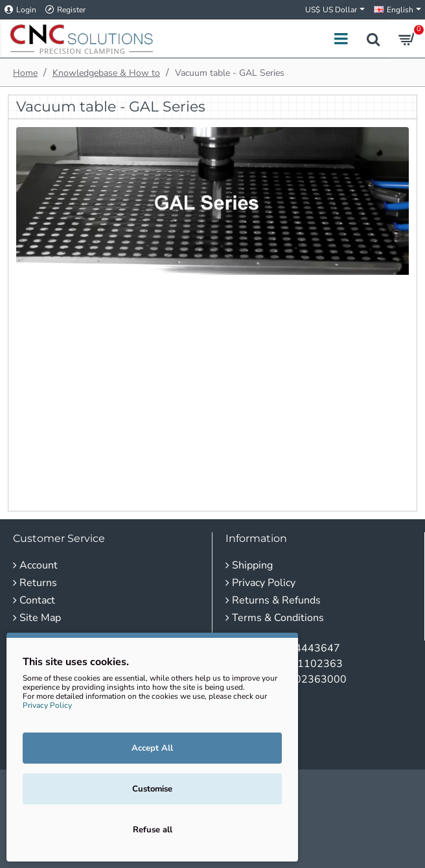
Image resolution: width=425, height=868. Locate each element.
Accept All (152, 748)
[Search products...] (373, 39)
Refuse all (153, 830)
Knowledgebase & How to (106, 73)
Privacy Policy (47, 705)
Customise (152, 789)
